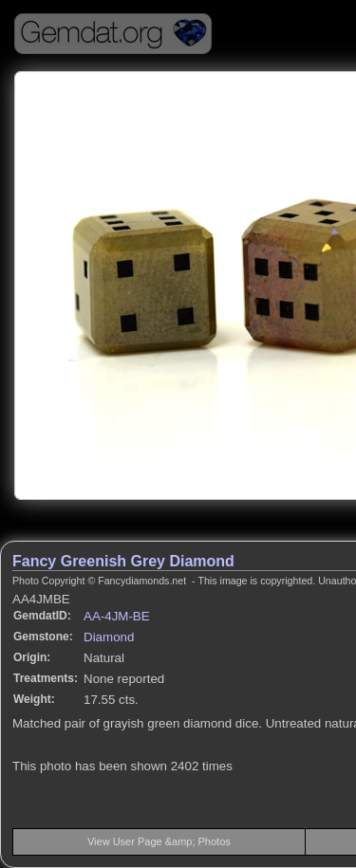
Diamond (109, 637)
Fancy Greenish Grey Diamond (123, 561)
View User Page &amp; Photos (159, 841)
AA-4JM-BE (117, 616)
